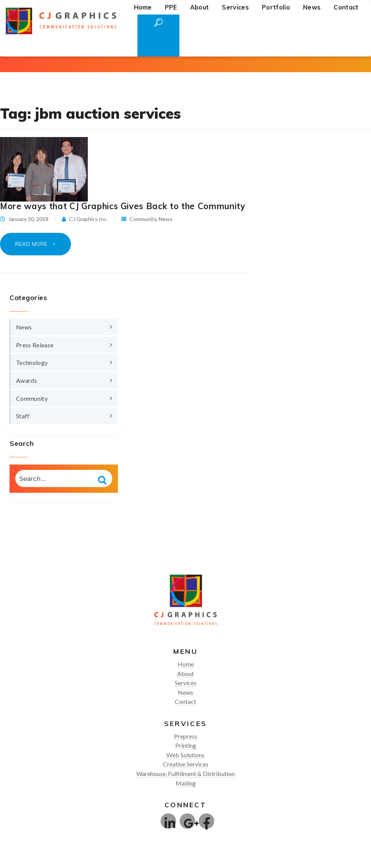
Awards (27, 380)
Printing (186, 745)
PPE (171, 7)
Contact (346, 7)
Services (235, 7)
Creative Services (186, 764)
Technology (32, 362)
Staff (23, 416)
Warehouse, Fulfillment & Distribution (185, 774)
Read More (32, 244)
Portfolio (276, 7)
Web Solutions (185, 755)
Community (143, 219)
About (200, 7)
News (312, 7)
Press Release (35, 345)
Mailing (186, 783)
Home (143, 7)
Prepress (186, 736)
